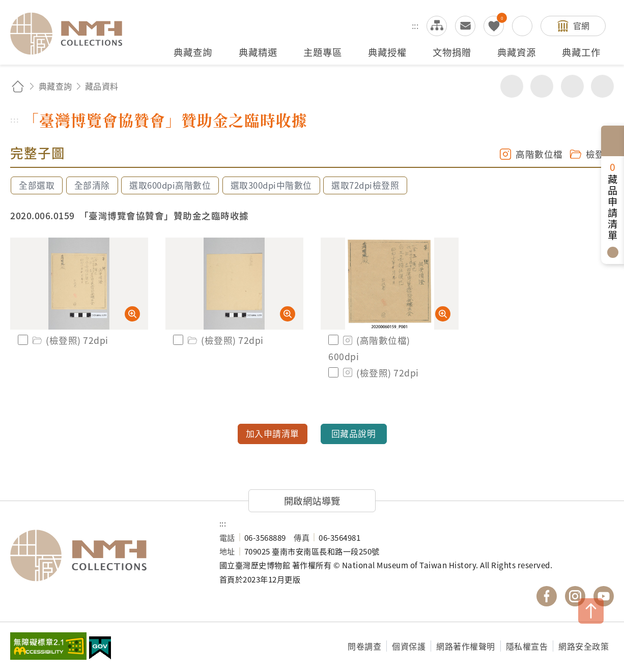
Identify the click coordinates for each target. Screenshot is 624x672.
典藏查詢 (55, 86)
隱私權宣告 (527, 646)
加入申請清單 (273, 433)
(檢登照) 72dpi (69, 340)
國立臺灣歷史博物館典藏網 (72, 34)
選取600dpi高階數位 (170, 185)
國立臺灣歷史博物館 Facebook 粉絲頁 (547, 596)
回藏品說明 (354, 433)
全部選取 (37, 185)
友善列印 (542, 86)
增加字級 (572, 86)
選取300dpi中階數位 (271, 185)
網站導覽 (437, 26)
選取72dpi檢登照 (365, 185)
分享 (512, 86)
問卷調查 (364, 646)
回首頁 (18, 86)
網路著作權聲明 (466, 646)
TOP (591, 611)
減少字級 (602, 86)
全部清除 (92, 185)
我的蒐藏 (494, 26)
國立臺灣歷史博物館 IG (575, 596)
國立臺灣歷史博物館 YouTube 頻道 (604, 596)
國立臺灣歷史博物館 (105, 556)
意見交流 (465, 26)
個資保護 (409, 646)
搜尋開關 (522, 26)
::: (415, 25)
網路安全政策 (584, 646)
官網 (582, 25)
